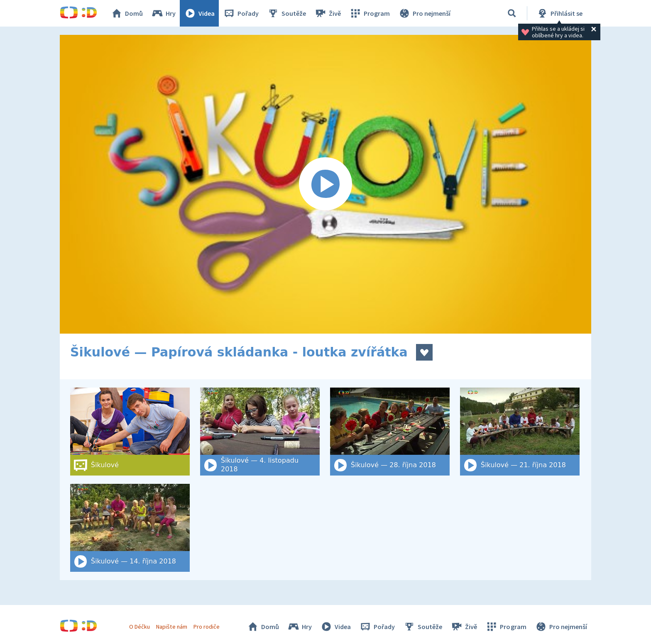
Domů (127, 13)
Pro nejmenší (424, 13)
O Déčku (139, 627)
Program (370, 13)
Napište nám (171, 627)
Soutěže (286, 13)
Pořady (241, 13)
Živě (328, 13)
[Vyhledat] (512, 13)
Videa (199, 13)
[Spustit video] (325, 184)
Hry (163, 13)
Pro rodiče (207, 627)
